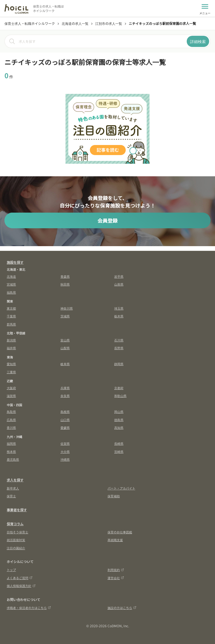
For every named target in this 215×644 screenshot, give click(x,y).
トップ (11, 570)
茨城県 (65, 316)
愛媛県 (65, 427)
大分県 (65, 451)
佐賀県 (65, 443)
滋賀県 (11, 396)
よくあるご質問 (20, 578)
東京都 (11, 308)
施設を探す (15, 262)
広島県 (11, 420)
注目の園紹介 (16, 548)
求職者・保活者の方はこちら (29, 608)
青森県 (65, 276)
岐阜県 (65, 364)
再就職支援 (115, 540)
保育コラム (15, 524)
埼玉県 (119, 308)
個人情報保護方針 (21, 586)
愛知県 (11, 364)
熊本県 (11, 451)
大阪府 (11, 388)
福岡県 (11, 443)
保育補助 (114, 496)
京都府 (119, 388)
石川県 (119, 340)
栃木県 (119, 316)
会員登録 (107, 220)
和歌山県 (120, 396)
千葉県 (11, 316)
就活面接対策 (16, 540)
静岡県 (119, 364)
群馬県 (11, 324)
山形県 (119, 284)
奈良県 (65, 396)
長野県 (119, 348)
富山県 (65, 340)
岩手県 (119, 276)
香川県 (11, 427)
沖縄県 (65, 459)
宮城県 (11, 284)
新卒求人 (13, 488)
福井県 (11, 348)
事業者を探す (17, 510)
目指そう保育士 (17, 532)
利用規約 (116, 570)
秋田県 (65, 284)
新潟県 (11, 340)
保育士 (11, 496)
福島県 (11, 292)
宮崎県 (119, 451)
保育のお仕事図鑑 (120, 532)
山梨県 (65, 348)
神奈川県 (67, 308)
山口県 (65, 420)
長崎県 (119, 443)
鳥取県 (11, 412)
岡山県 (119, 412)
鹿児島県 (13, 459)
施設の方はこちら (122, 608)
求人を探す (15, 480)
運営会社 (116, 578)
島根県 (65, 412)
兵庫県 (65, 388)
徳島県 (119, 420)
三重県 (11, 372)
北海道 (11, 276)
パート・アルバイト (121, 488)
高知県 (119, 427)
